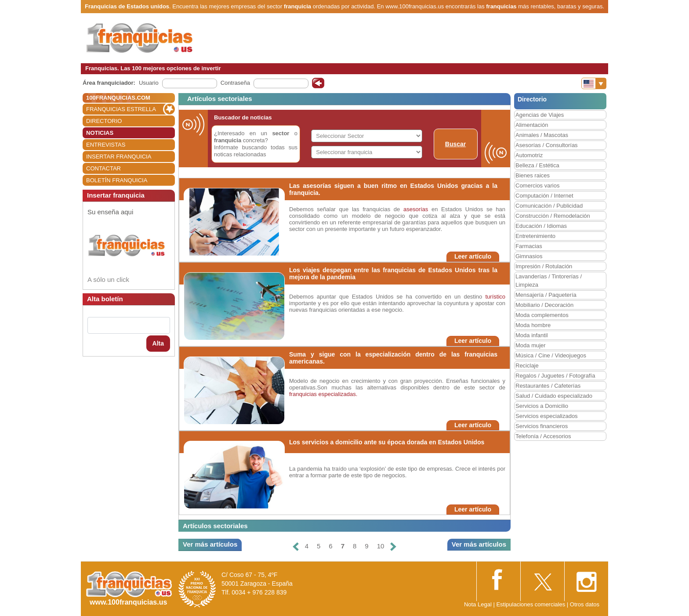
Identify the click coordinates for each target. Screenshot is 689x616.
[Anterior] (295, 546)
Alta (158, 343)
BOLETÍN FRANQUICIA (117, 180)
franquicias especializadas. (323, 394)
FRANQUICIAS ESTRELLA (121, 109)
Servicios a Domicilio (542, 406)
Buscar (455, 144)
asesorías (416, 209)
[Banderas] (594, 83)
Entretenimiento (535, 236)
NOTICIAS (100, 133)
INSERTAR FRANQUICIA (119, 157)
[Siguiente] (393, 546)
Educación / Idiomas (541, 226)
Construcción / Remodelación (553, 216)
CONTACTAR (103, 168)
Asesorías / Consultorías (547, 145)
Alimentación (532, 125)
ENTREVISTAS (106, 145)
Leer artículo (473, 256)
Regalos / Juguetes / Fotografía (555, 376)
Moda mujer (531, 345)
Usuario (149, 83)
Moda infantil (532, 335)
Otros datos (585, 604)
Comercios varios (537, 186)
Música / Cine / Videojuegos (551, 355)
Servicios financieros (542, 426)
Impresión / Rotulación (544, 266)
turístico (495, 297)
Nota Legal (478, 604)
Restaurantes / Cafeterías (548, 386)
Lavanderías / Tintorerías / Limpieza (549, 281)
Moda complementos (542, 315)
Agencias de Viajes (540, 115)
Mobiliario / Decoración (544, 305)
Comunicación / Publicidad (549, 206)
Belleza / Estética (537, 165)
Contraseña (235, 83)
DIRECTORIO (104, 121)
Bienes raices (533, 175)
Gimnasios (529, 256)
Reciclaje (527, 366)
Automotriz (529, 155)
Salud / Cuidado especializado (554, 396)
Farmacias (529, 246)
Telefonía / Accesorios (543, 436)
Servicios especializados (547, 416)
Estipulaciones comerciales (531, 604)
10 (381, 546)
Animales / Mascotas (542, 135)
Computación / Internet (544, 196)
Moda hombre (533, 325)
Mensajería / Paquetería (546, 295)
